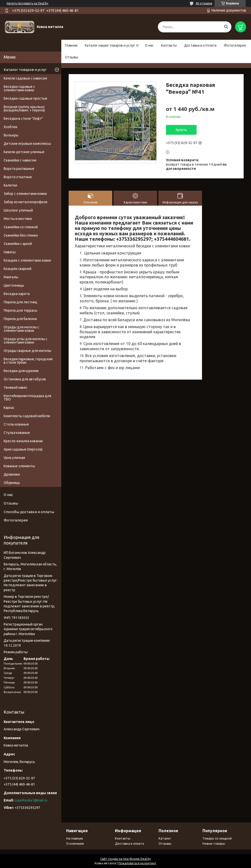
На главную (75, 838)
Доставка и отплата (200, 45)
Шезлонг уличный (18, 210)
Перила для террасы (20, 310)
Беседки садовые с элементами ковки (19, 88)
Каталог (165, 838)
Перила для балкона (20, 319)
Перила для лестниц (20, 302)
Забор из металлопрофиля (25, 202)
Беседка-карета (17, 294)
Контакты (169, 45)
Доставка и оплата (129, 843)
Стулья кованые (17, 433)
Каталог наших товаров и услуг (110, 45)
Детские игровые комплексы (27, 144)
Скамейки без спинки (21, 235)
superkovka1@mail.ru (31, 800)
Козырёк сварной (18, 269)
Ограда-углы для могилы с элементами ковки (25, 341)
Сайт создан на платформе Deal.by (125, 859)
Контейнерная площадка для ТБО (27, 398)
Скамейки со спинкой (21, 227)
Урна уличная (14, 458)
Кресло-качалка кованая (23, 441)
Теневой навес (16, 387)
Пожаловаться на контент (137, 863)
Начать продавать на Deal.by (27, 3)
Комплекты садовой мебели (27, 416)
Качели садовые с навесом (25, 78)
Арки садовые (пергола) (23, 449)
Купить (181, 130)
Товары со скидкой (217, 838)
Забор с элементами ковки (25, 194)
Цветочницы (14, 285)
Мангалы (11, 277)
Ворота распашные (19, 169)
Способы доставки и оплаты (29, 512)
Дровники (12, 474)
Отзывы (72, 57)
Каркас (9, 408)
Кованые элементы (19, 466)
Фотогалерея (235, 45)
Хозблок (11, 127)
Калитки (10, 185)
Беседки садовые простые (25, 98)
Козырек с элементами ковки (27, 260)
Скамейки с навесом (20, 160)
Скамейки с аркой (18, 244)
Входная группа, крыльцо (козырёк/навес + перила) (24, 108)
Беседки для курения (21, 371)
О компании (75, 843)
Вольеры (11, 135)
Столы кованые (16, 424)
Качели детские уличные (24, 152)
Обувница (12, 483)
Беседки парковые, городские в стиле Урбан (28, 361)
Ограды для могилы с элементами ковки (21, 329)
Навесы (10, 252)
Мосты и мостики (18, 219)
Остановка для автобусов (25, 379)
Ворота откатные (18, 177)
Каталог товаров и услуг (25, 70)
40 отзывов (204, 3)
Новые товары (214, 843)
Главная (71, 45)
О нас (149, 45)
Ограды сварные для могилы (27, 351)
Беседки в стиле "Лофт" (23, 119)
